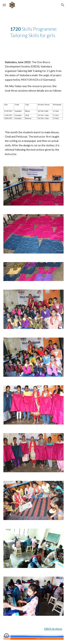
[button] (4, 5)
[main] (34, 32)
